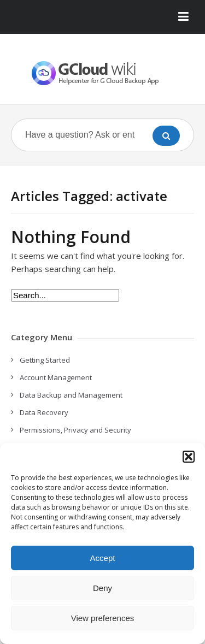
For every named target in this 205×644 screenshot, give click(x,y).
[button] (189, 457)
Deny (102, 588)
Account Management (56, 377)
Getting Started (45, 360)
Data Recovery (44, 412)
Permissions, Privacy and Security (75, 430)
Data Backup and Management (71, 395)
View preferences (103, 618)
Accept (103, 558)
